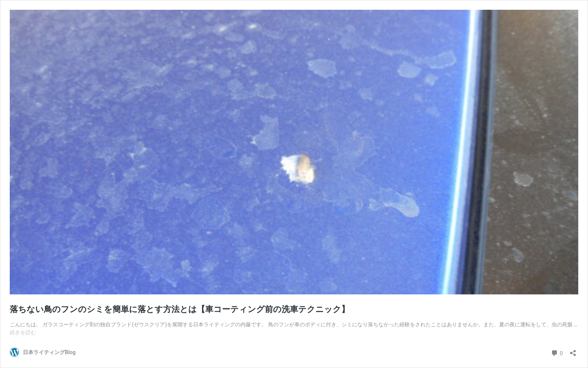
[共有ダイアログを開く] (573, 351)
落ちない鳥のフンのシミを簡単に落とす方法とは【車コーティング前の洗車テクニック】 (180, 309)
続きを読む (23, 332)
